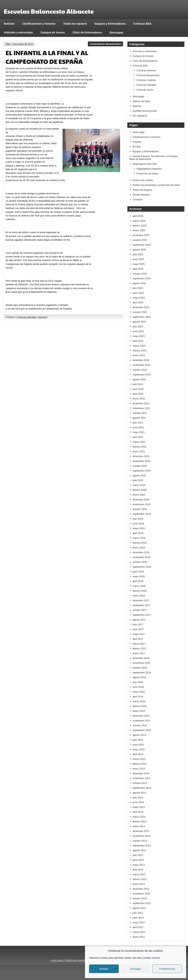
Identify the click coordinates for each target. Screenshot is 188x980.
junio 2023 (138, 331)
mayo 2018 (139, 576)
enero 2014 (139, 826)
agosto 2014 (139, 793)
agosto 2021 (139, 418)
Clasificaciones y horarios (39, 24)
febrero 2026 (140, 226)
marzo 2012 (139, 932)
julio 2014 (138, 797)
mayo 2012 (139, 922)
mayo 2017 (139, 634)
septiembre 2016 (142, 673)
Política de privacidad (76, 960)
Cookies (137, 142)
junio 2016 (138, 687)
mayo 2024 (139, 298)
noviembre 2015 (141, 721)
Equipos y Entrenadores (110, 24)
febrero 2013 (140, 879)
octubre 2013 (140, 841)
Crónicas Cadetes (146, 80)
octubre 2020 (140, 466)
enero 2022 (139, 399)
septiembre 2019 (142, 514)
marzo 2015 (139, 759)
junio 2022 (138, 389)
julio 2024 (138, 288)
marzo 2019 (139, 538)
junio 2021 (138, 427)
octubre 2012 (140, 898)
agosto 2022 (139, 379)
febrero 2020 (140, 490)
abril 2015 (138, 754)
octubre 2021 (140, 413)
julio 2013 (138, 855)
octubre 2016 (140, 668)
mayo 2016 (139, 692)
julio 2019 (138, 519)
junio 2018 (138, 572)
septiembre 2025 (142, 245)
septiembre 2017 (142, 615)
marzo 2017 (139, 644)
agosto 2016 (139, 677)
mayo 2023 (139, 336)
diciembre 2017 (141, 600)
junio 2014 (138, 802)
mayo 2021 (139, 432)
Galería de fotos (141, 101)
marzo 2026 (139, 221)
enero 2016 (139, 711)
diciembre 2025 (141, 235)
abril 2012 (138, 927)
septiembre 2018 (142, 567)
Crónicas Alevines (146, 70)
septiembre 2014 (142, 788)
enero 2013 (139, 884)
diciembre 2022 (141, 360)
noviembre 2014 (141, 778)
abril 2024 (138, 302)
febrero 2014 (140, 822)
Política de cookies (143, 180)
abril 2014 (138, 812)
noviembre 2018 (141, 557)
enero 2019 (139, 548)
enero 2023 (139, 355)
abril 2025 (138, 269)
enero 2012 (139, 937)
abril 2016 (138, 697)
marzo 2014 (139, 817)
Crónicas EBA (142, 24)
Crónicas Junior (145, 90)
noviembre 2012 (141, 894)
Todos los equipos (75, 24)
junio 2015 (138, 745)
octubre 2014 (140, 783)
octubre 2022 (140, 370)
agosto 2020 (139, 475)
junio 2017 (138, 629)
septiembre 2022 (142, 375)
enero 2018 (139, 596)
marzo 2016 (139, 701)
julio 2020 (138, 480)
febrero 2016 (140, 706)
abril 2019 (138, 533)
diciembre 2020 (141, 456)
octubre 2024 (140, 274)
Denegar (136, 969)
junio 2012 (138, 918)
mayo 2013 (139, 865)
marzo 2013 (139, 874)
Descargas (116, 32)
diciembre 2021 (141, 403)
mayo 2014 (139, 807)
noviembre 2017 (141, 605)
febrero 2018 (140, 591)
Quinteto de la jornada (145, 111)
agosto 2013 (139, 850)
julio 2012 (138, 913)
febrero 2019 (140, 543)
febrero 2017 (140, 648)
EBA (8, 44)
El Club (136, 147)
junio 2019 (138, 524)
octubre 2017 (140, 610)
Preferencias (167, 969)
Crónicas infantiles (27, 317)
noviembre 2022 (141, 365)
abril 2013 (138, 870)
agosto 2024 (139, 283)
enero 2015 (139, 769)
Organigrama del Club (145, 164)
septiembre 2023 (142, 317)
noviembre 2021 (141, 408)
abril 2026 (138, 216)
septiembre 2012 (142, 903)
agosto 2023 (139, 322)
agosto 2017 (139, 620)
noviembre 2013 (141, 836)
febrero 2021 (140, 447)
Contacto (137, 199)
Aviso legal (139, 132)
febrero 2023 (140, 351)
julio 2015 (138, 740)
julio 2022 (138, 384)
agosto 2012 (139, 908)
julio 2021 (138, 423)
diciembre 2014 (141, 773)
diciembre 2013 (141, 831)
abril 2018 (138, 581)
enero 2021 (139, 451)
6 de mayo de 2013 (23, 44)
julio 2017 (138, 624)
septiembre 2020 (142, 471)
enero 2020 (139, 495)
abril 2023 (138, 341)
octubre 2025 (140, 240)
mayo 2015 (139, 749)
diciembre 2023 (141, 307)
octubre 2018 (140, 562)
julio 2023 (138, 327)
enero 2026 (139, 230)
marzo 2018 (139, 586)
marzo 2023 (139, 346)
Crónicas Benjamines (148, 75)
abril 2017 (138, 639)
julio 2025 (138, 254)
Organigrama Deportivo (149, 169)
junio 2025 (138, 259)
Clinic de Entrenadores (87, 32)
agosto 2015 (139, 735)
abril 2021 (138, 437)
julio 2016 (138, 682)
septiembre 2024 (142, 278)
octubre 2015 (140, 725)
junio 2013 (138, 860)
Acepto (104, 969)
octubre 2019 (140, 509)
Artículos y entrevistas (18, 32)
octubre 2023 (140, 312)
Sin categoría (140, 116)
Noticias (9, 24)
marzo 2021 (139, 442)
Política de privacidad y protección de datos (156, 185)
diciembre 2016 (141, 658)
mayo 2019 (139, 528)
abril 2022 (138, 394)
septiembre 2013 (142, 846)
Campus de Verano (53, 32)
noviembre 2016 (141, 663)
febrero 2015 (140, 764)
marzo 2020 (139, 485)
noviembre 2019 (141, 504)
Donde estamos (141, 195)
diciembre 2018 (141, 552)
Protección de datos (147, 173)
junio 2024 (138, 293)
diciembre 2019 (141, 500)
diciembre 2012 (141, 889)
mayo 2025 (139, 264)
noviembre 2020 (141, 461)
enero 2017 (139, 653)
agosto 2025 (139, 250)
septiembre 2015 (142, 730)
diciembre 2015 (141, 716)
